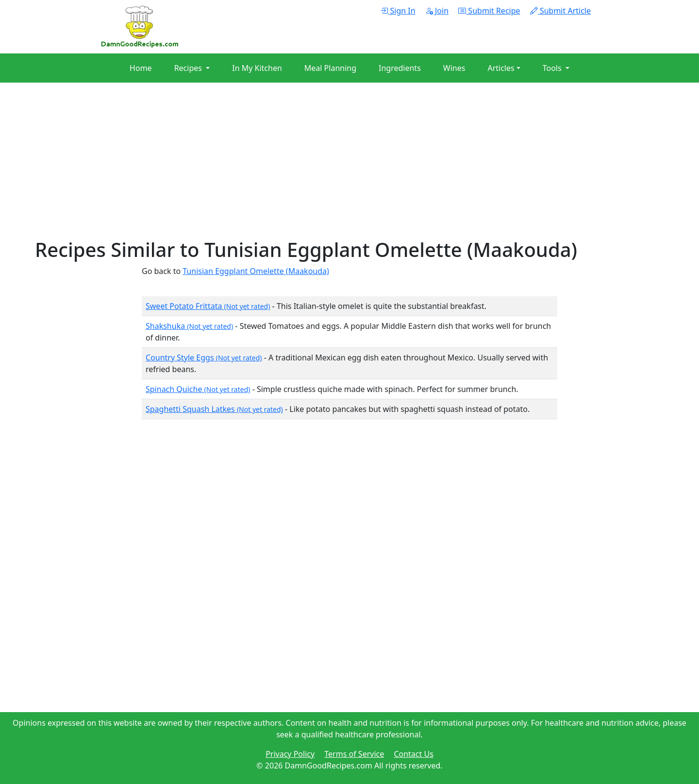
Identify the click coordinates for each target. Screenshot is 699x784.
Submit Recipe (489, 11)
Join (437, 11)
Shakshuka (189, 326)
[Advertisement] (326, 170)
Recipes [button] (189, 68)
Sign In (398, 11)
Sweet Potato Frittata (208, 306)
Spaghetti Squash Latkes (214, 409)
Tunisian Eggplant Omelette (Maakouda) (256, 271)
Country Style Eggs (204, 358)
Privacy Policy (290, 754)
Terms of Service (354, 754)
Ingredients (400, 68)
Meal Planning (330, 68)
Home (141, 68)
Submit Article (560, 11)
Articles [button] (501, 68)
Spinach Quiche (198, 389)
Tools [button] (553, 68)
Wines (454, 68)
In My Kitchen (257, 68)
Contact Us (413, 754)
